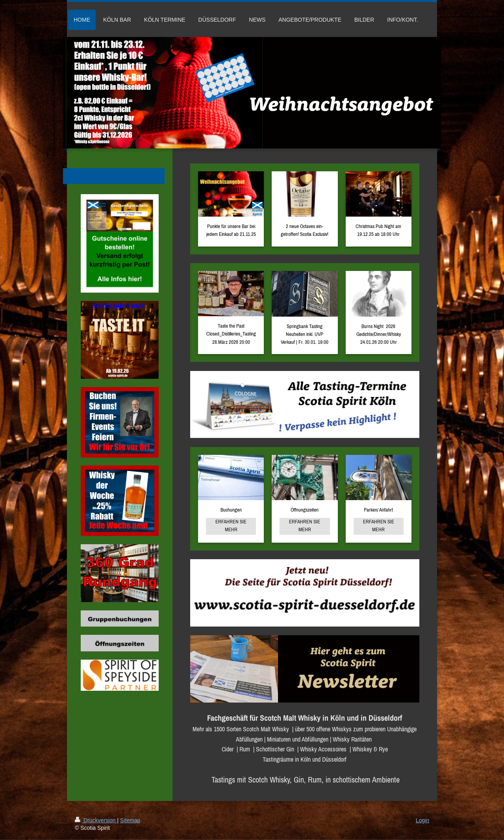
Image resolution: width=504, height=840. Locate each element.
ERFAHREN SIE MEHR (231, 526)
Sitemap (130, 820)
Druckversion (96, 820)
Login (422, 820)
